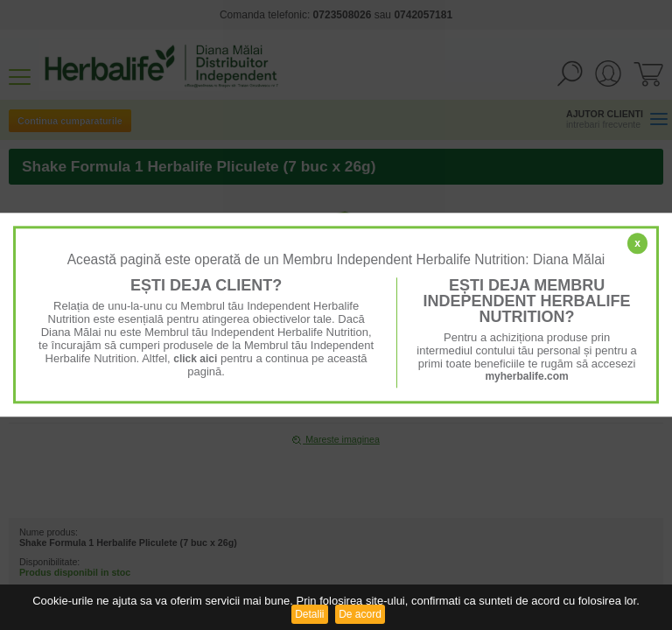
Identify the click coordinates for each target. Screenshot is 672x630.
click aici (195, 359)
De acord (360, 614)
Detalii (309, 614)
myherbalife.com (526, 376)
